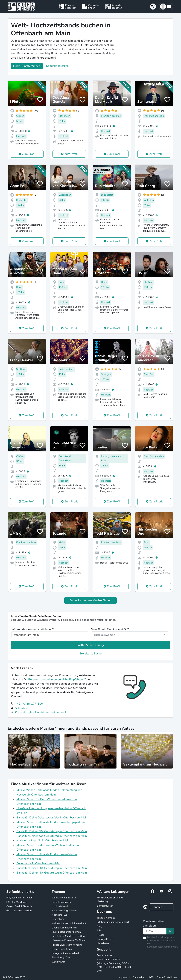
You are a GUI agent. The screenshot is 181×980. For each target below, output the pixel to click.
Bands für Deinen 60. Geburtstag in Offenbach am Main (52, 836)
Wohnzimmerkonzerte (64, 898)
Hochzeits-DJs (59, 915)
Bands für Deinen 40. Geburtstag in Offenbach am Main (52, 873)
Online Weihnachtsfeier (64, 928)
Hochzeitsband (60, 906)
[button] (166, 7)
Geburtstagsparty (61, 902)
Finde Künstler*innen (27, 66)
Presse (101, 935)
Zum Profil (29, 154)
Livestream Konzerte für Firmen (69, 940)
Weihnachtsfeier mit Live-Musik (69, 923)
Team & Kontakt (106, 918)
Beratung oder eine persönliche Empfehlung (56, 680)
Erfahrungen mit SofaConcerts (114, 922)
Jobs (99, 930)
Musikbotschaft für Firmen (66, 932)
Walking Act (58, 962)
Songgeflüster (105, 906)
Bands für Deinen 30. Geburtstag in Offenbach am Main (52, 868)
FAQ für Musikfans (17, 902)
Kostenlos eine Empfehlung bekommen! (40, 713)
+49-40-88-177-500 (29, 704)
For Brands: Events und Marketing (110, 899)
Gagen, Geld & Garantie (19, 906)
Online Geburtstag (62, 949)
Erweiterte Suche (91, 654)
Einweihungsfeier (61, 957)
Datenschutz (139, 977)
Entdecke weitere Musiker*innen (90, 600)
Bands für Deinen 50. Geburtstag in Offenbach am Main (52, 831)
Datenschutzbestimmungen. (163, 947)
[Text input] (155, 931)
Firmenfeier (58, 919)
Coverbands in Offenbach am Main (38, 863)
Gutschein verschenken (19, 911)
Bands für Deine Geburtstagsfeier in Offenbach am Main (52, 818)
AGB (151, 977)
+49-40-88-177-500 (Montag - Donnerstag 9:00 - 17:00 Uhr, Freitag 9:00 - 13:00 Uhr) (114, 965)
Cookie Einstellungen (167, 977)
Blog (99, 926)
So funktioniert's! (57, 66)
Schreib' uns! (23, 708)
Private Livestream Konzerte (67, 945)
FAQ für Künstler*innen (19, 898)
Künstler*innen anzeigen (91, 645)
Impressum (124, 977)
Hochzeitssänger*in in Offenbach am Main (43, 841)
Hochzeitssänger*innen (64, 911)
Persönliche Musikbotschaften (68, 936)
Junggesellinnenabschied (65, 953)
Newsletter (103, 943)
